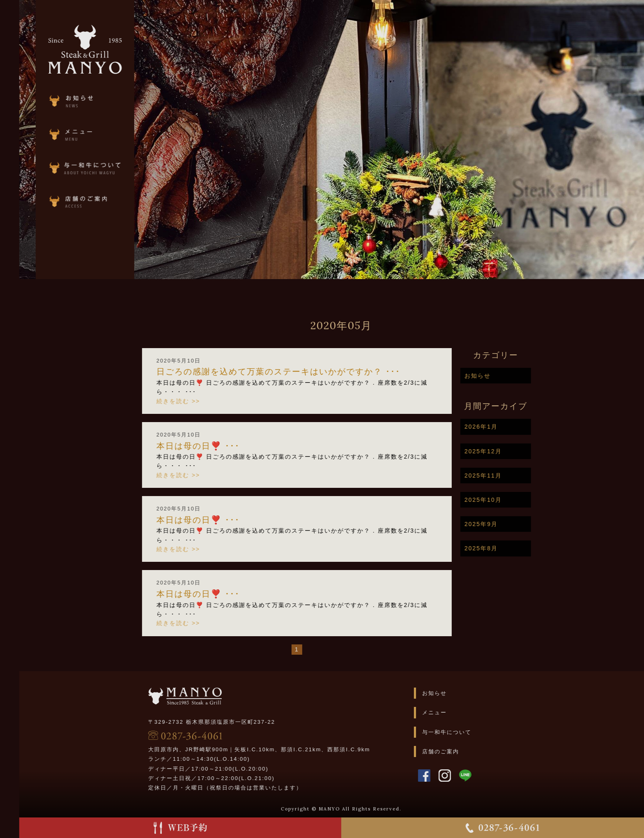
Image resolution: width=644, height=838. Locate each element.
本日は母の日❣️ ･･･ (217, 446)
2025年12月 (502, 451)
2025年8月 (500, 548)
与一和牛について (466, 732)
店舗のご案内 (460, 751)
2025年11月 (502, 476)
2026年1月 (500, 427)
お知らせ (497, 376)
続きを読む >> (197, 401)
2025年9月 (500, 524)
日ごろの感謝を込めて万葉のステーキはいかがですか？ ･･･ (297, 372)
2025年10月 (502, 500)
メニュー (453, 712)
